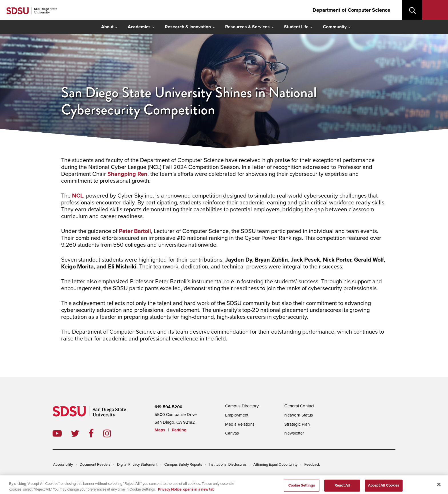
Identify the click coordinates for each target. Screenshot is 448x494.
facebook (96, 433)
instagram (112, 433)
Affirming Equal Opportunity (275, 465)
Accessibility (63, 465)
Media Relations (240, 424)
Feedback (312, 465)
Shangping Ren (127, 174)
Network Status (299, 415)
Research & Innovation (188, 27)
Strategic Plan (297, 424)
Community (335, 27)
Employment (237, 415)
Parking (179, 430)
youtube (57, 433)
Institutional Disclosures (228, 465)
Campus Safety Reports (183, 465)
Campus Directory (242, 406)
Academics (139, 27)
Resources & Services (247, 27)
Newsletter (294, 433)
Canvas (232, 433)
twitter (80, 433)
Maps (160, 430)
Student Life (296, 27)
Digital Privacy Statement (137, 465)
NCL (78, 196)
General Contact (299, 406)
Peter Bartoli (135, 231)
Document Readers (95, 465)
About (107, 27)
